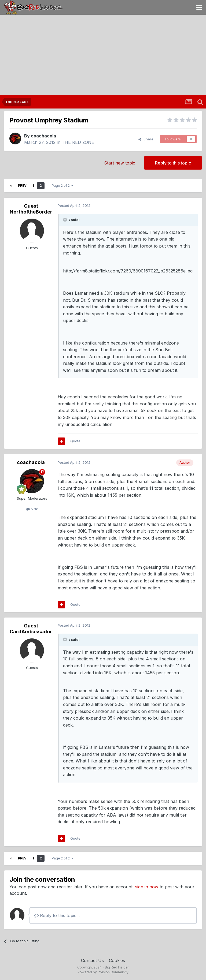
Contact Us (92, 960)
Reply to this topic (173, 163)
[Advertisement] (103, 55)
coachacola (43, 136)
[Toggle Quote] (65, 220)
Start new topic (120, 163)
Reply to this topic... (57, 915)
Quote (75, 441)
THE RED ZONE (78, 142)
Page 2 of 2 (62, 186)
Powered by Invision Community (103, 972)
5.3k (32, 509)
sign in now (147, 887)
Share (146, 139)
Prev (22, 186)
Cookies (117, 960)
